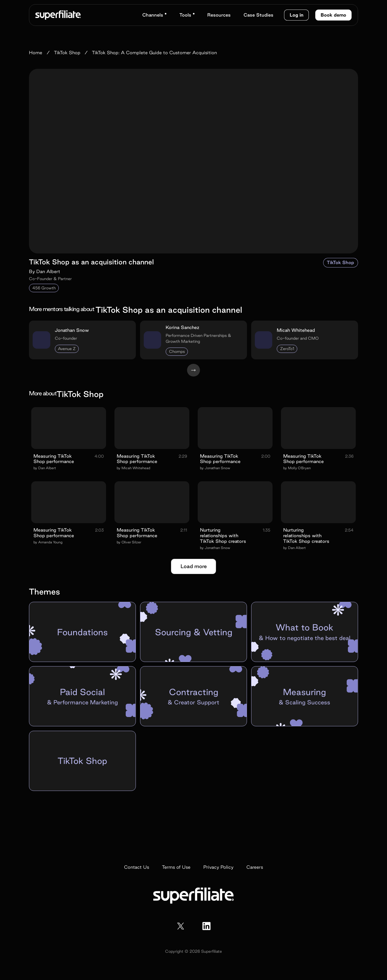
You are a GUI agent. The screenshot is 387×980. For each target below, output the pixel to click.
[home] (58, 15)
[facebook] (206, 926)
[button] (154, 15)
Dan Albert (48, 271)
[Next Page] (193, 370)
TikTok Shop (340, 262)
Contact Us (137, 867)
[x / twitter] (181, 926)
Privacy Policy (218, 867)
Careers (255, 867)
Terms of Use (176, 867)
